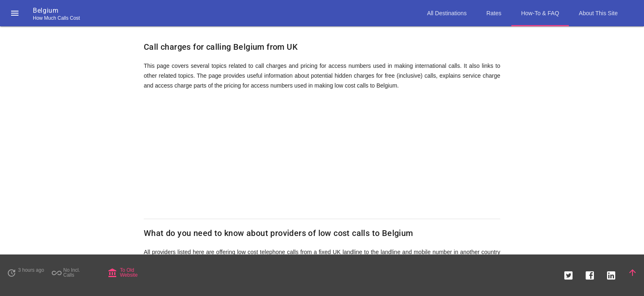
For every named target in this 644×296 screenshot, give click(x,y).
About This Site (598, 13)
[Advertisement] (322, 155)
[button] (15, 13)
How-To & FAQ (540, 13)
